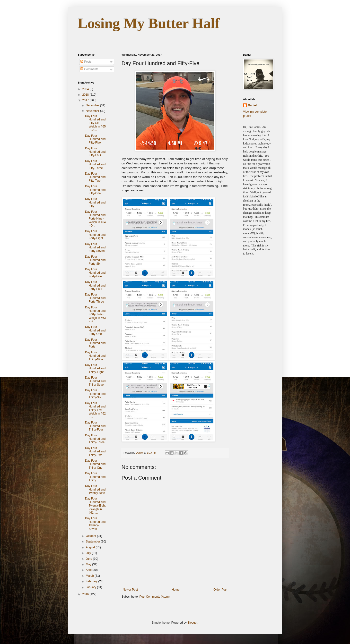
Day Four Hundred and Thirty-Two (95, 452)
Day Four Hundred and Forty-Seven (95, 248)
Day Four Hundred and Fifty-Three (95, 165)
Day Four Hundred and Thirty (95, 477)
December (93, 105)
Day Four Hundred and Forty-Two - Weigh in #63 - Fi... (95, 314)
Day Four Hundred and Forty (95, 343)
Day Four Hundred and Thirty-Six (95, 394)
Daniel (252, 105)
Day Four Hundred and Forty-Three (95, 298)
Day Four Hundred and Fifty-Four (95, 152)
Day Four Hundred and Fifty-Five (95, 139)
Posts (86, 62)
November (93, 111)
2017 (86, 100)
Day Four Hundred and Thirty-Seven (95, 381)
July (89, 553)
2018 (86, 95)
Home (176, 590)
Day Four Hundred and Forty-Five (95, 273)
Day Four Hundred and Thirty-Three (95, 439)
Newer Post (130, 590)
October (91, 536)
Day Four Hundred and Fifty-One (95, 190)
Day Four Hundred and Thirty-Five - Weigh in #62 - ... (95, 410)
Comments (89, 69)
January (91, 587)
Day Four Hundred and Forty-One (95, 330)
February (92, 581)
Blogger (192, 623)
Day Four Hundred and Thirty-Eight (95, 369)
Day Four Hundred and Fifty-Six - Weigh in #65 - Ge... (95, 123)
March (90, 576)
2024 (86, 89)
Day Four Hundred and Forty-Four (95, 285)
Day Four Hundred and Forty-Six (95, 260)
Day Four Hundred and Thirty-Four (95, 426)
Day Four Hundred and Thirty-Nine (95, 356)
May (89, 564)
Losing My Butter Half (149, 23)
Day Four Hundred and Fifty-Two (95, 177)
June (89, 559)
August (91, 547)
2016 (86, 594)
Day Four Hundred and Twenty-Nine (95, 489)
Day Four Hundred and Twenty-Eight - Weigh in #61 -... (95, 506)
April (89, 570)
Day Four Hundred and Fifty (95, 202)
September (93, 542)
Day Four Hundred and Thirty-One (95, 464)
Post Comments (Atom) (154, 597)
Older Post (220, 590)
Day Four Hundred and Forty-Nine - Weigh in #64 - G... (95, 219)
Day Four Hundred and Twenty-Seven (95, 523)
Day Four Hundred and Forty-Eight (95, 235)
